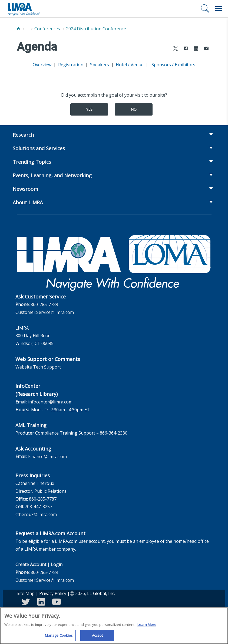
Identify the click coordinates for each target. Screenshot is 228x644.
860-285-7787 (43, 499)
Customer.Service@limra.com (45, 312)
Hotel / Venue (130, 65)
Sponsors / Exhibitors (173, 65)
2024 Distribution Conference (96, 29)
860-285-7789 (44, 304)
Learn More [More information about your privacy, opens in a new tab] (147, 626)
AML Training (31, 425)
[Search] (205, 8)
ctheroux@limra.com (36, 514)
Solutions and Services (39, 148)
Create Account (31, 564)
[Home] (18, 29)
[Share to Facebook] (186, 49)
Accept (98, 638)
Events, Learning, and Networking (52, 175)
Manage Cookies (59, 638)
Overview (42, 65)
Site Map (26, 593)
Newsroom (25, 189)
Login (57, 564)
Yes (89, 109)
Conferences (47, 29)
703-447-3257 (38, 507)
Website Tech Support (38, 367)
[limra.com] (24, 9)
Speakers (100, 65)
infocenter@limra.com (50, 402)
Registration (71, 65)
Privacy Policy (53, 593)
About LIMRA (28, 202)
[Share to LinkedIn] (196, 49)
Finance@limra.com (47, 456)
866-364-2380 (114, 433)
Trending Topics (32, 162)
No (134, 109)
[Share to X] (176, 49)
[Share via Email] (206, 49)
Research (23, 135)
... (27, 29)
